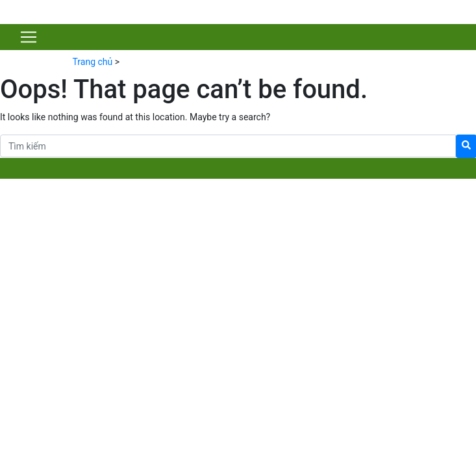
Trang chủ (93, 62)
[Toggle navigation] (29, 37)
